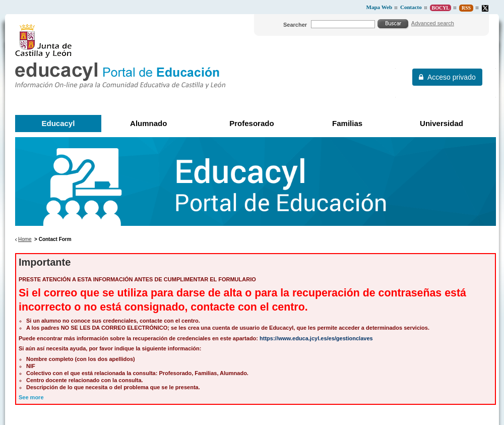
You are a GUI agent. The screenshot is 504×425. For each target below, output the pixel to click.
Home (25, 239)
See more (31, 397)
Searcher (295, 25)
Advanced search (433, 23)
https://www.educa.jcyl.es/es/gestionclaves (316, 338)
